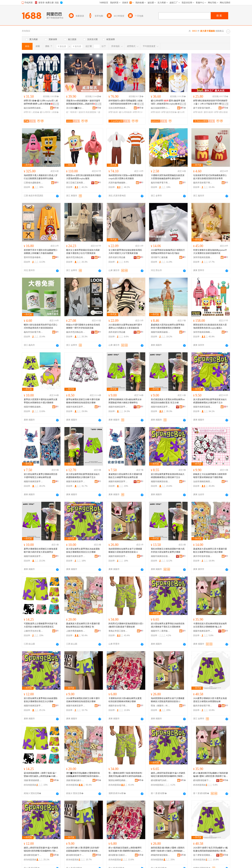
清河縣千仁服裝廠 (159, 257)
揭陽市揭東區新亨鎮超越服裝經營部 (76, 556)
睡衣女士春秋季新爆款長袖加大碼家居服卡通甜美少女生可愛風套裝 (83, 252)
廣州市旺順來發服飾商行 (203, 556)
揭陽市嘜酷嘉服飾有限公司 (33, 407)
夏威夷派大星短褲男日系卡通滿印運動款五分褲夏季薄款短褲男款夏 (125, 476)
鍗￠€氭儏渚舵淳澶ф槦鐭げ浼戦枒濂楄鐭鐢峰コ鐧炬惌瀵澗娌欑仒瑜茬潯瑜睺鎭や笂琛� (211, 775)
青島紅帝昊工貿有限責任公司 (118, 631)
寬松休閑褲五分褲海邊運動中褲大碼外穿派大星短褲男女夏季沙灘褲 (168, 550)
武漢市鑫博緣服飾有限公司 (118, 183)
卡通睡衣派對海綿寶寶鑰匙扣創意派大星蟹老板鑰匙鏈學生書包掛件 (168, 177)
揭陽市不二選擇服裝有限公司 (160, 631)
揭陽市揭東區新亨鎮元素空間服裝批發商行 (76, 482)
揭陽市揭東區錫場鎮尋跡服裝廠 (160, 332)
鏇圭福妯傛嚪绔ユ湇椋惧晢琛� (160, 108)
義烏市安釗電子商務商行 (203, 183)
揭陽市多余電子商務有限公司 (118, 706)
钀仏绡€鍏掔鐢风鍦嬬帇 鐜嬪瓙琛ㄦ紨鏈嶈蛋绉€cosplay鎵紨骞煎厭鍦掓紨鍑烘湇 (168, 102)
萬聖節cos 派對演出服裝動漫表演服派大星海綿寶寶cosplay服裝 (84, 177)
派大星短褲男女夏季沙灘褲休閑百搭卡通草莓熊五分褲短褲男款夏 (41, 476)
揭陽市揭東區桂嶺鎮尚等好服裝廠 (160, 556)
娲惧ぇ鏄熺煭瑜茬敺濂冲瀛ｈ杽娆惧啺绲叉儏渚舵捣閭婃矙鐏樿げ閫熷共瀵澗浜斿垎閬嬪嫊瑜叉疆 (168, 775)
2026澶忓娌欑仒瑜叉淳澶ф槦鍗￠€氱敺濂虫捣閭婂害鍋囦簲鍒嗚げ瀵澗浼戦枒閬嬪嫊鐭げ (211, 849)
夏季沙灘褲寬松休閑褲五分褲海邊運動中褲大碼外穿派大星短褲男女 (41, 550)
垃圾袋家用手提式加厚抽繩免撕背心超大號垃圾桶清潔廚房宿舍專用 (210, 177)
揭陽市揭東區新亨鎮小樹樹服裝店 (33, 556)
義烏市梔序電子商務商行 (160, 183)
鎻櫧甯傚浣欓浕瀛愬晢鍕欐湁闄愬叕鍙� (118, 855)
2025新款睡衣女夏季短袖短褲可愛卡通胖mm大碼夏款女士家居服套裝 (125, 326)
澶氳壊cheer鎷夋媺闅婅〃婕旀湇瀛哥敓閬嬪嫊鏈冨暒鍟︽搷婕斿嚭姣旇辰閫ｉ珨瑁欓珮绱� (83, 102)
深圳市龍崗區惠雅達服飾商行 (203, 257)
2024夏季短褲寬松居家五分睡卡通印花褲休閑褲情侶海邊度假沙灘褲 (83, 700)
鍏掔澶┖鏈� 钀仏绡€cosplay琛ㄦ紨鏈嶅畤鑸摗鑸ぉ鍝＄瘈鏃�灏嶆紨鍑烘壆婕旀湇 (41, 102)
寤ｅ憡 (56, 104)
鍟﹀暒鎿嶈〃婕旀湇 (76, 112)
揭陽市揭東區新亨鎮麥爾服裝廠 (160, 407)
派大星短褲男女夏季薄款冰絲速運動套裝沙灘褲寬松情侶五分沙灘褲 (83, 550)
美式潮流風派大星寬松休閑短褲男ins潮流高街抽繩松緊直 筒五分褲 (168, 401)
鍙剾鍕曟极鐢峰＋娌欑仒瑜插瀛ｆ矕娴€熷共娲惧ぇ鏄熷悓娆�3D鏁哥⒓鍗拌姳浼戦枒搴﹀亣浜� (41, 775)
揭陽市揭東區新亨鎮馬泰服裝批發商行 (76, 706)
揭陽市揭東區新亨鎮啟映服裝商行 (118, 556)
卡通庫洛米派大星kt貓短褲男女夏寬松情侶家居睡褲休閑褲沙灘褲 (125, 700)
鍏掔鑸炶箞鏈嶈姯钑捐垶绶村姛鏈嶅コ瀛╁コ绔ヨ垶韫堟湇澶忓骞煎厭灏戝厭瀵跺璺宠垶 (210, 102)
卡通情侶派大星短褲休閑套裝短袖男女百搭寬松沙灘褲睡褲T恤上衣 (210, 625)
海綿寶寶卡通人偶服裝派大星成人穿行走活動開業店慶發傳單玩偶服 (41, 177)
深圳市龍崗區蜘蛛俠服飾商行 (203, 332)
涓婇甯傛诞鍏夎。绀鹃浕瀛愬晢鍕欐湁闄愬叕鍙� (33, 780)
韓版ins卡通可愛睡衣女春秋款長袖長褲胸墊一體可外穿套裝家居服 (83, 326)
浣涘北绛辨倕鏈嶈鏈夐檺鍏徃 (118, 108)
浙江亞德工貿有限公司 (76, 183)
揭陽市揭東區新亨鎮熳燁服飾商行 (33, 706)
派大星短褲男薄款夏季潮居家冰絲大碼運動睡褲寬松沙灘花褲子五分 (210, 401)
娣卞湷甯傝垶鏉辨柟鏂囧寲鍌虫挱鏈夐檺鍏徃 (203, 108)
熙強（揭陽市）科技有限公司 (160, 706)
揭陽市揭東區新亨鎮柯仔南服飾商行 (76, 407)
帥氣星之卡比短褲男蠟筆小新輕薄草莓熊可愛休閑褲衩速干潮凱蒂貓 (210, 476)
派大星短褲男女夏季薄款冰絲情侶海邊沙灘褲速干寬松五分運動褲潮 (168, 625)
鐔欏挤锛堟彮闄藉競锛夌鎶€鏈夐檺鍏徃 (160, 855)
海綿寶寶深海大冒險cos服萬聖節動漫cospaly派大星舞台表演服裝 (126, 177)
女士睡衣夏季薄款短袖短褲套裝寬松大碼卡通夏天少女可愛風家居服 (125, 252)
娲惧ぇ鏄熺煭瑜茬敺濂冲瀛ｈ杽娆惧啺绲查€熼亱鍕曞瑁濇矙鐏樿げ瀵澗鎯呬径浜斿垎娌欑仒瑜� (41, 849)
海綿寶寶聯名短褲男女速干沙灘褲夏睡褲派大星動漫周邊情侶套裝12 (125, 550)
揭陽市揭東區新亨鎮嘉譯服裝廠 (118, 407)
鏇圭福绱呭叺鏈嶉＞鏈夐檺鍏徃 (33, 108)
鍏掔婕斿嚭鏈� (169, 112)
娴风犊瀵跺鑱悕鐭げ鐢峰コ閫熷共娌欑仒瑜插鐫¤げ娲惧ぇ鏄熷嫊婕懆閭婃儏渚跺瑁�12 (168, 849)
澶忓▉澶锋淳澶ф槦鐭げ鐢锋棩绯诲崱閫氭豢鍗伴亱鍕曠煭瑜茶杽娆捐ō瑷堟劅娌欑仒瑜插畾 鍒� (83, 775)
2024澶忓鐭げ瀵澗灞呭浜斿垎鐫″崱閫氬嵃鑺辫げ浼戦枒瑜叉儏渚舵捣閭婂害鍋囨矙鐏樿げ (83, 849)
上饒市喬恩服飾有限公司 (76, 631)
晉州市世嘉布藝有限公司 (33, 257)
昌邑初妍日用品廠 (117, 257)
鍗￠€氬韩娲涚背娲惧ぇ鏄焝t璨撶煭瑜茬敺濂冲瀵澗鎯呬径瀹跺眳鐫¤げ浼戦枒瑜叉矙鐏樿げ (126, 849)
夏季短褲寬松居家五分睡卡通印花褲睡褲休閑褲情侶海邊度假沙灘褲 (83, 401)
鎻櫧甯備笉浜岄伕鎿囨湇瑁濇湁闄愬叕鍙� (160, 780)
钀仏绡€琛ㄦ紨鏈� (49, 112)
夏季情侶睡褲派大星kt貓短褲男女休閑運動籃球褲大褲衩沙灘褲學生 (125, 401)
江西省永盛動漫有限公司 (33, 183)
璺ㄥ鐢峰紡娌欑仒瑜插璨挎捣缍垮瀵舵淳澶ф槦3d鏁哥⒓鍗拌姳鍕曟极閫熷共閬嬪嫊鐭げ (126, 775)
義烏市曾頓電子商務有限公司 (203, 706)
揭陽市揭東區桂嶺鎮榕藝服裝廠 (160, 482)
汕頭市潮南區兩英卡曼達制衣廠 (203, 482)
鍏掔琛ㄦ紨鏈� (31, 112)
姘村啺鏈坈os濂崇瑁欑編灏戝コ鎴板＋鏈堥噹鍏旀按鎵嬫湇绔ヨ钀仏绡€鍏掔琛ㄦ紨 (126, 102)
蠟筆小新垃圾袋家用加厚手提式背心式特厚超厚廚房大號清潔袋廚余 (41, 326)
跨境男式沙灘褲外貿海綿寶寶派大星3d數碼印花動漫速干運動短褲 (126, 625)
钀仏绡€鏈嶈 (126, 112)
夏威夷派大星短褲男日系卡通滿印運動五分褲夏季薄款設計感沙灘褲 (210, 550)
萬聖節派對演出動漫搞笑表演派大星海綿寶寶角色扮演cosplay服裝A (210, 326)
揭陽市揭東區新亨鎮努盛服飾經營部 (203, 631)
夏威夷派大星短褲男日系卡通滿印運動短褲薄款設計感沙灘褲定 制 (83, 625)
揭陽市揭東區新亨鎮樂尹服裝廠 (118, 482)
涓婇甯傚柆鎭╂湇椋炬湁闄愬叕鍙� (76, 780)
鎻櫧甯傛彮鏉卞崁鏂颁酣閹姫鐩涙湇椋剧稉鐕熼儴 (203, 780)
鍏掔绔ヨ (138, 112)
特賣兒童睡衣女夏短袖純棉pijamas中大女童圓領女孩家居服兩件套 (210, 252)
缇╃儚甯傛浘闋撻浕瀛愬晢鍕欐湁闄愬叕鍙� (203, 855)
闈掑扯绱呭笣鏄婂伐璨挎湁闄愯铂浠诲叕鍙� (118, 780)
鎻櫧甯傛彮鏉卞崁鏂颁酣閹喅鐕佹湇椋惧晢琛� (33, 855)
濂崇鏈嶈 (209, 112)
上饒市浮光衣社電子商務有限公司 (33, 631)
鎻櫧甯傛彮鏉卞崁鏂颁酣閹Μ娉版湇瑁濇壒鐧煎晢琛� (76, 855)
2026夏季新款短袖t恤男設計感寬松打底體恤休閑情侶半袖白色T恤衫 (168, 252)
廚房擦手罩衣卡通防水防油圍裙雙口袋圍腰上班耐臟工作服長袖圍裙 (41, 252)
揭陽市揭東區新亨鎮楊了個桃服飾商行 (33, 482)
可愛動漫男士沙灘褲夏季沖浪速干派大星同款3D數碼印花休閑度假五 (41, 625)
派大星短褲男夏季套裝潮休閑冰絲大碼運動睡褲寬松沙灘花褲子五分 (168, 476)
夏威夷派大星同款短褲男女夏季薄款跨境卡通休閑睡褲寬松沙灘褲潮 (168, 326)
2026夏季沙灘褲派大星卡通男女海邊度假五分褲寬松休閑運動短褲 (210, 700)
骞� (56, 108)
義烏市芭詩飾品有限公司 (76, 257)
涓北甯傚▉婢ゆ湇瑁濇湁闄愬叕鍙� (76, 108)
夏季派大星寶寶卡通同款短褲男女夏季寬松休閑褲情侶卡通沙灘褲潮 (41, 401)
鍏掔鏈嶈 (113, 112)
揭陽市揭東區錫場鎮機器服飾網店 (203, 407)
